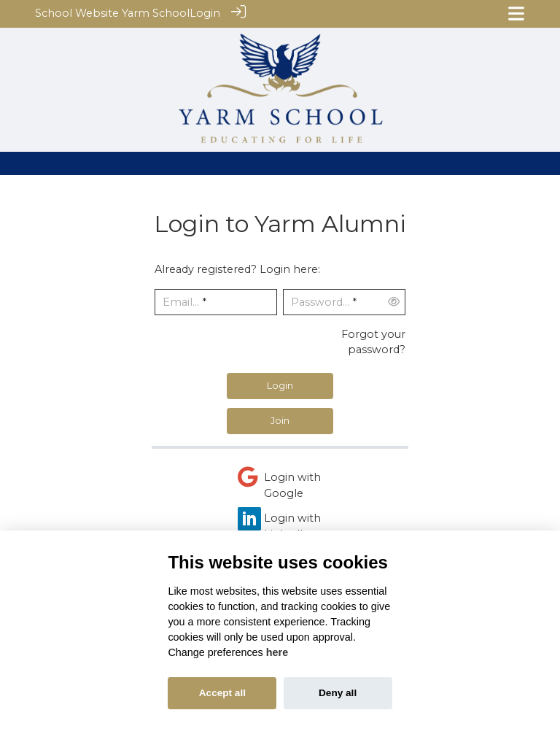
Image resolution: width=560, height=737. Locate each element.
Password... (320, 302)
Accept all (222, 693)
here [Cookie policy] (277, 652)
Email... (181, 302)
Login (205, 13)
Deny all (338, 693)
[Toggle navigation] (516, 13)
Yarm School (156, 13)
